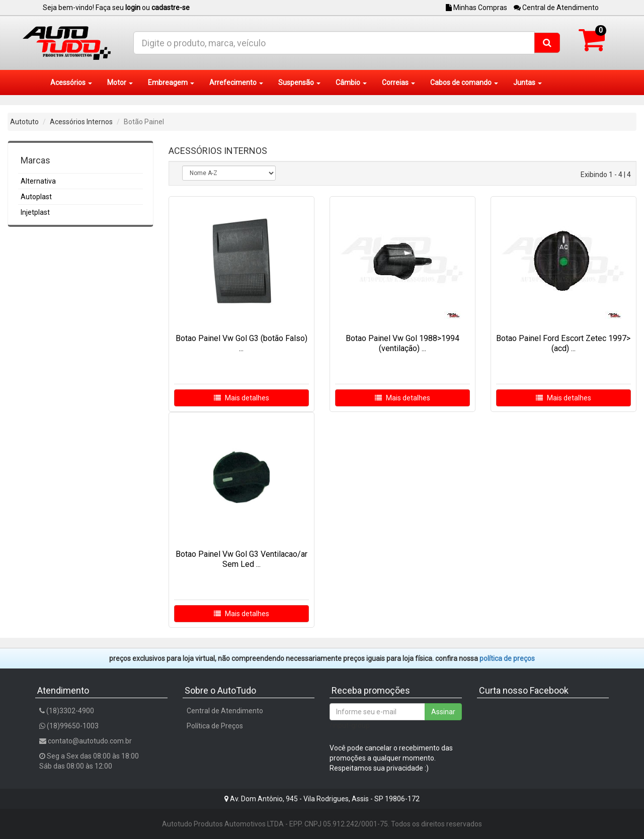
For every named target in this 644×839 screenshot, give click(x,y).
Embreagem (171, 82)
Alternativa (38, 181)
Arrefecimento (236, 82)
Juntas (528, 82)
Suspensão (299, 82)
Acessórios (71, 82)
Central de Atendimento (556, 8)
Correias (398, 82)
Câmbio (351, 82)
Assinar (443, 712)
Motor (120, 82)
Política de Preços (215, 726)
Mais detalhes (242, 398)
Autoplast (36, 197)
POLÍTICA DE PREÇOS (507, 658)
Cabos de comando (464, 82)
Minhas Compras (476, 8)
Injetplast (35, 212)
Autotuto (24, 122)
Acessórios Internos (81, 122)
